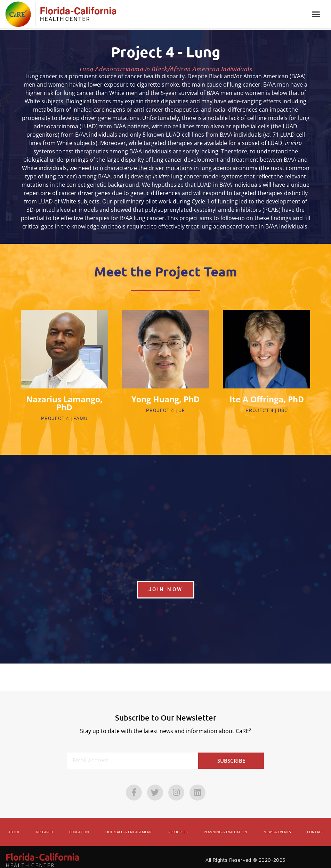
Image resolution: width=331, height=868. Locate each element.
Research (45, 825)
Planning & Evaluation (225, 825)
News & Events (277, 825)
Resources (178, 825)
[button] (316, 14)
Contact (315, 825)
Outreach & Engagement (129, 825)
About (14, 825)
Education (79, 825)
